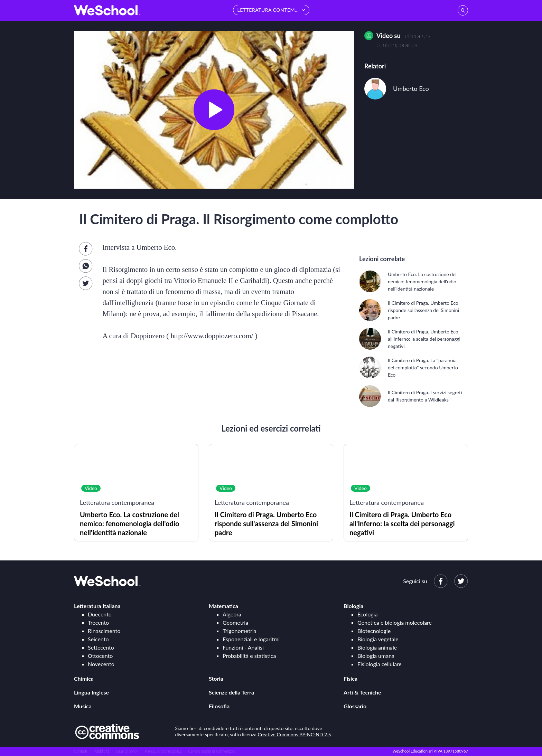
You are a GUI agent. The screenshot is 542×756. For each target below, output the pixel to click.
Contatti (81, 751)
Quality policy (127, 751)
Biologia (353, 606)
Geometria (235, 622)
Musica (83, 706)
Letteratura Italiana (97, 606)
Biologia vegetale (378, 639)
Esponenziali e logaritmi (251, 639)
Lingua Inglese (91, 692)
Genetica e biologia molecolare (395, 622)
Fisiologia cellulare (380, 664)
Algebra (232, 614)
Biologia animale (377, 647)
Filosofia (219, 706)
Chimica (84, 678)
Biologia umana (376, 656)
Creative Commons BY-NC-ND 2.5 (295, 734)
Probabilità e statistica (249, 656)
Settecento (101, 647)
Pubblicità (102, 751)
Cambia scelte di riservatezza (212, 751)
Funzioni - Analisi (243, 647)
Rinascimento (104, 631)
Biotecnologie (374, 631)
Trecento (98, 622)
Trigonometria (240, 631)
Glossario (355, 706)
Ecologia (367, 614)
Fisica (351, 678)
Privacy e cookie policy (163, 751)
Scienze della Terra (231, 692)
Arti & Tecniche (362, 692)
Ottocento (100, 656)
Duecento (100, 614)
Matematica (223, 606)
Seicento (98, 639)
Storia (216, 678)
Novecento (101, 664)
